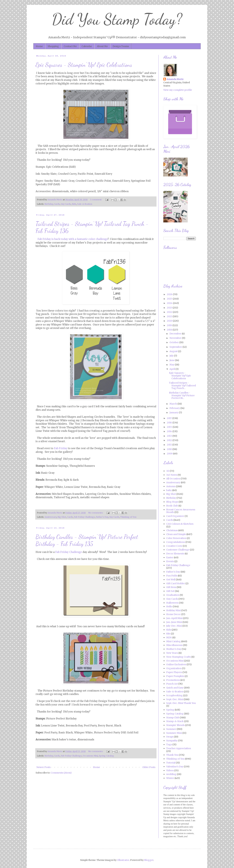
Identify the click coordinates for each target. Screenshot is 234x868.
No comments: (96, 513)
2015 (170, 427)
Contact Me (70, 46)
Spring (170, 710)
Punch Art (172, 684)
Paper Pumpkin (175, 676)
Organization (174, 668)
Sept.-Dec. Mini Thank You (181, 703)
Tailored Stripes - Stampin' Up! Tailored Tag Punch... (182, 386)
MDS (169, 637)
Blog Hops (172, 502)
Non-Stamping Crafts (179, 657)
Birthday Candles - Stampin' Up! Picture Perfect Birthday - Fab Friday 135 (87, 540)
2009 (170, 454)
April (172, 369)
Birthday (49, 204)
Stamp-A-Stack (175, 721)
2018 (170, 330)
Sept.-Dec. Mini (175, 699)
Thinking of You (128, 517)
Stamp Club (173, 718)
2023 (170, 308)
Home (39, 46)
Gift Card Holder (176, 583)
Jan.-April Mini (174, 618)
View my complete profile (178, 90)
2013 (170, 436)
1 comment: (96, 200)
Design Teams (121, 46)
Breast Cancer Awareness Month (181, 511)
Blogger (149, 860)
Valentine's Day (175, 767)
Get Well (171, 580)
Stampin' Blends (175, 725)
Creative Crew (174, 546)
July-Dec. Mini (174, 626)
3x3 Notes (172, 475)
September (176, 347)
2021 (170, 316)
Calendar (87, 46)
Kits (168, 634)
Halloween (172, 603)
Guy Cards (66, 204)
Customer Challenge (178, 550)
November (176, 338)
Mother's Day (174, 649)
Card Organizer (175, 516)
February (175, 408)
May (172, 365)
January (174, 412)
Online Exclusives (176, 664)
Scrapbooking (174, 695)
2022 (170, 312)
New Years (172, 653)
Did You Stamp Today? (117, 19)
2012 (170, 440)
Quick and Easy (175, 688)
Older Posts (149, 767)
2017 (170, 418)
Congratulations (176, 542)
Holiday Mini (173, 610)
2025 (170, 299)
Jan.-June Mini (174, 622)
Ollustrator (123, 860)
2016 (170, 423)
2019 (170, 325)
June (172, 360)
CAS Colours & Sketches (180, 524)
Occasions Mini (90, 756)
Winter (170, 778)
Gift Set (170, 591)
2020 (170, 321)
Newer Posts (43, 767)
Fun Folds (172, 576)
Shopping (53, 46)
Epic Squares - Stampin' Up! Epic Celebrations (84, 65)
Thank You (172, 755)
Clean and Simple (176, 534)
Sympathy (172, 741)
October (174, 342)
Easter (170, 557)
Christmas (172, 530)
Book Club (172, 506)
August (174, 351)
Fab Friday (61, 448)
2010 (170, 449)
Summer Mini (174, 733)
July (172, 356)
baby (169, 490)
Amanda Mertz (175, 79)
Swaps (170, 737)
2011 (170, 445)
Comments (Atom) (61, 773)
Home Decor (173, 614)
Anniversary (51, 517)
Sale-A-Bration (85, 204)
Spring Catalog (106, 756)
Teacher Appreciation (179, 748)
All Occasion (173, 479)
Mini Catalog (173, 641)
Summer (171, 729)
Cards (57, 204)
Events (170, 561)
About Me (102, 46)
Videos (170, 770)
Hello (169, 606)
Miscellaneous (174, 645)
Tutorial (171, 763)
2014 (170, 431)
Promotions (173, 680)
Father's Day (102, 517)
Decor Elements (175, 554)
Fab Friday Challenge (84, 517)
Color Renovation (176, 538)
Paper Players (174, 672)
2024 (170, 303)
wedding (171, 774)
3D (168, 471)
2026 (170, 294)
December (176, 334)
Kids (74, 204)
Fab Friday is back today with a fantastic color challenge (73, 239)
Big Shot (62, 517)
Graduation (173, 595)
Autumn (171, 486)
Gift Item (171, 587)
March (173, 404)
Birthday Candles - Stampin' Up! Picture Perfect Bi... (182, 395)
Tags (169, 744)
